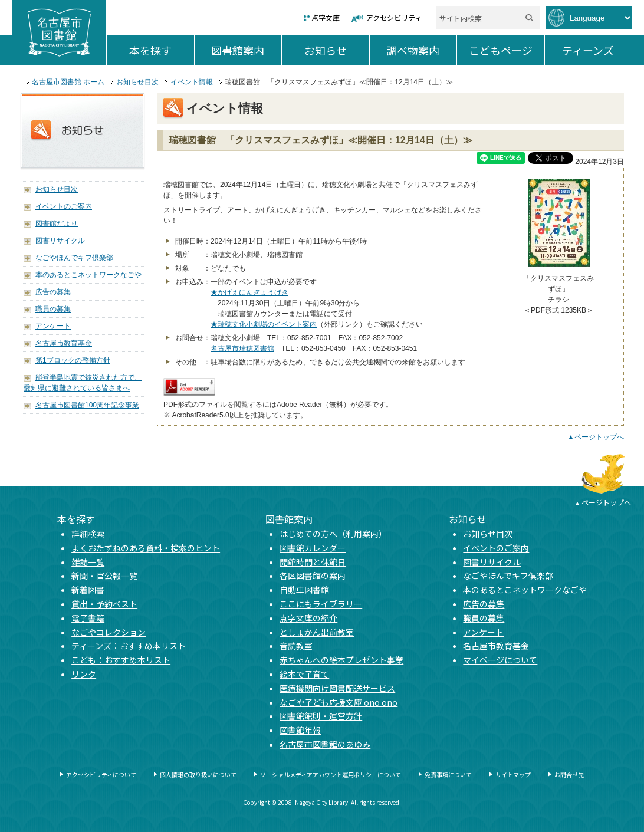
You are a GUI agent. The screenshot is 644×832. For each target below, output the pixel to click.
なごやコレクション (109, 632)
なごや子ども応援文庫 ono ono (339, 702)
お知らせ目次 (137, 82)
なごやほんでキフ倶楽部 (74, 258)
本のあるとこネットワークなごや (88, 275)
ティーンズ (597, 50)
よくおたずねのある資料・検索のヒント (146, 548)
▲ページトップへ (596, 437)
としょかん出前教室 (317, 632)
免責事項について (448, 775)
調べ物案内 (421, 50)
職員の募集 (53, 309)
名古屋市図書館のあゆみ (325, 744)
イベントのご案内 (64, 206)
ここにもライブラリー (321, 604)
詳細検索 (88, 534)
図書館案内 (246, 50)
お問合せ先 (569, 775)
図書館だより (57, 223)
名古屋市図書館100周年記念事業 (87, 405)
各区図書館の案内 (313, 576)
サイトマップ (513, 775)
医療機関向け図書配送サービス (337, 688)
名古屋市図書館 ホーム (68, 82)
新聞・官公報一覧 (104, 576)
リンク (84, 674)
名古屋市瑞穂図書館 (242, 348)
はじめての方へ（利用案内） (333, 534)
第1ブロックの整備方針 (73, 360)
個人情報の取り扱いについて (198, 775)
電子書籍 (88, 618)
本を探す (162, 50)
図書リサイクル (60, 241)
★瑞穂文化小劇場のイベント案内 (264, 324)
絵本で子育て (304, 674)
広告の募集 (53, 292)
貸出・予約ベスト (104, 604)
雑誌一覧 (88, 562)
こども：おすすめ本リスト (121, 660)
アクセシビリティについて (101, 775)
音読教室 (296, 646)
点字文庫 (326, 17)
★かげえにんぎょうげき (249, 292)
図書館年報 (300, 730)
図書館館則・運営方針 (321, 716)
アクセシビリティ (394, 17)
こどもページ (507, 50)
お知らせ (337, 50)
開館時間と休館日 (313, 562)
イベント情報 (192, 82)
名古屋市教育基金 (64, 343)
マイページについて (500, 660)
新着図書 (88, 590)
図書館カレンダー (313, 548)
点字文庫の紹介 (308, 618)
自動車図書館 (304, 590)
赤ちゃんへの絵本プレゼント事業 (341, 660)
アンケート (53, 326)
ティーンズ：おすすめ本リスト (129, 646)
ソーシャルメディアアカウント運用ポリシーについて (331, 775)
